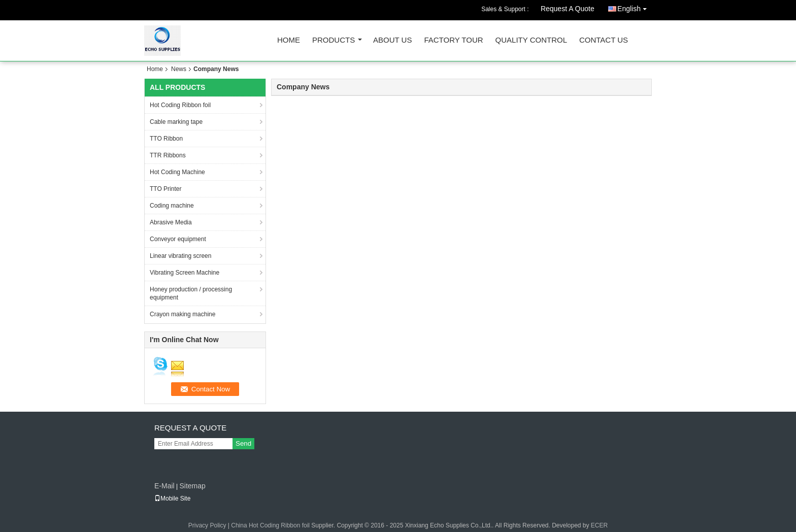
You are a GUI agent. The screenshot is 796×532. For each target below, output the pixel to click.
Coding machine (172, 206)
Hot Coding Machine (177, 172)
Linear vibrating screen (180, 256)
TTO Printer (165, 189)
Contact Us (604, 40)
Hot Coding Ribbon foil (180, 105)
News (179, 69)
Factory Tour (453, 40)
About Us (392, 40)
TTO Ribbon (166, 139)
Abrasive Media (171, 222)
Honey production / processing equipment (191, 293)
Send (243, 443)
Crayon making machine (183, 314)
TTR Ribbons (168, 155)
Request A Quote (568, 9)
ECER (599, 525)
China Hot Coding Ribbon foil (270, 525)
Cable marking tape (176, 122)
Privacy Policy (207, 525)
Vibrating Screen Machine (185, 273)
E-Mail (164, 486)
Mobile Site (172, 498)
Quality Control (531, 40)
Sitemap (192, 486)
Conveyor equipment (178, 239)
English (635, 7)
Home (289, 40)
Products (334, 40)
